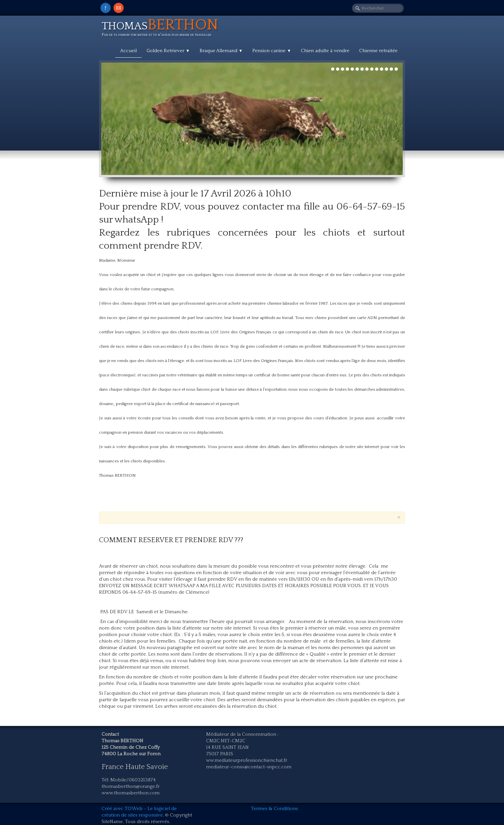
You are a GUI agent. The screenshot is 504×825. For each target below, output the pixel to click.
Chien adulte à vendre (325, 51)
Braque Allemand (221, 51)
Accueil (128, 51)
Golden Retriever (168, 51)
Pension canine (272, 51)
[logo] (162, 29)
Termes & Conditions (274, 809)
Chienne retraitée (378, 51)
